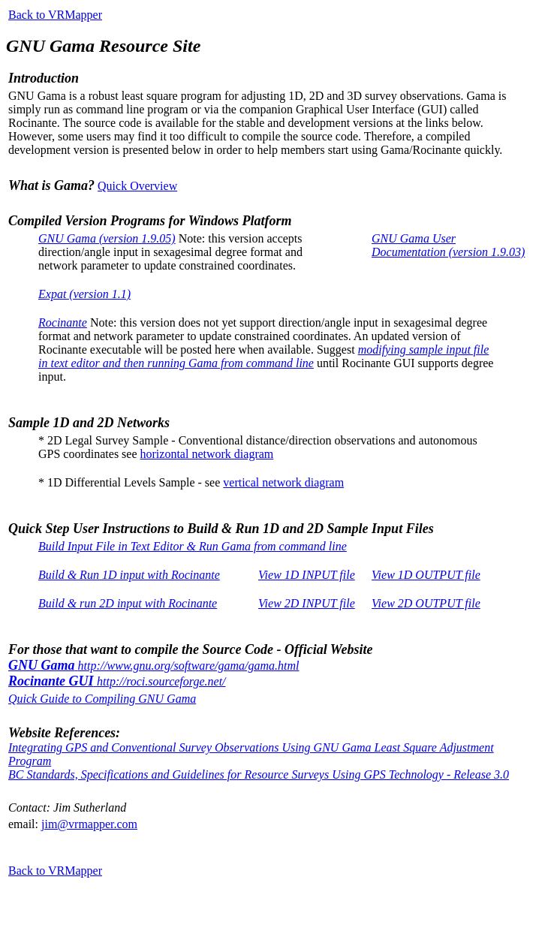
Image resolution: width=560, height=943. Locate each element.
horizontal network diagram (207, 454)
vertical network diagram (283, 482)
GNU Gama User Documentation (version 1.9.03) (448, 245)
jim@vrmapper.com (89, 824)
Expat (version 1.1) (84, 294)
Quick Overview (137, 186)
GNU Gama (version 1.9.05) (107, 238)
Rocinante (63, 322)
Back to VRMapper (55, 15)
